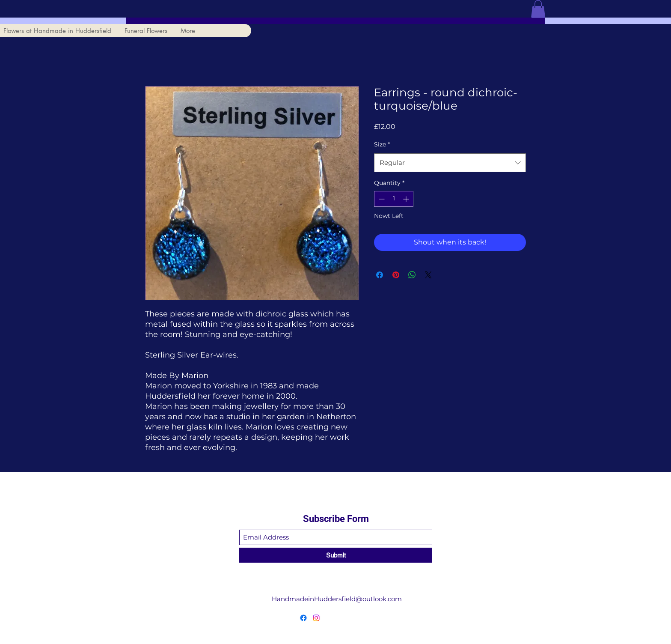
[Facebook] (303, 618)
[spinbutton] (394, 199)
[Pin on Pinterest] (396, 275)
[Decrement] (381, 199)
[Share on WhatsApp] (412, 275)
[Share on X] (428, 275)
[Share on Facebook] (380, 275)
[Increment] (407, 199)
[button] (538, 9)
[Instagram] (316, 618)
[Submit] (336, 555)
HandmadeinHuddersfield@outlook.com (337, 599)
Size (382, 144)
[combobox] (450, 163)
